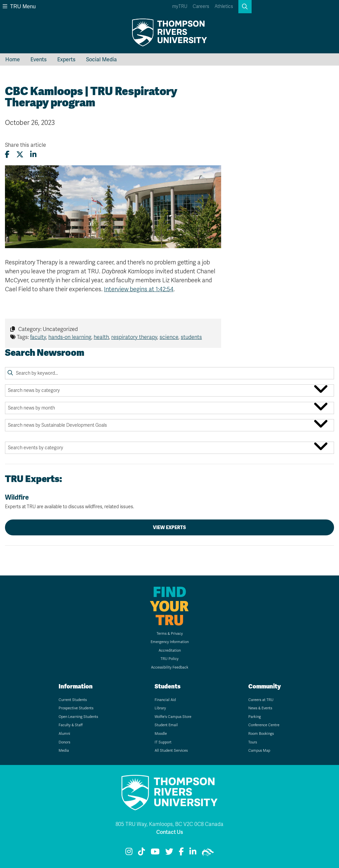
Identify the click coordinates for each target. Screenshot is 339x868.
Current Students (73, 700)
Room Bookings (261, 734)
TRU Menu (19, 6)
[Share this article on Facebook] (7, 155)
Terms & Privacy (170, 634)
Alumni (64, 734)
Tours (253, 742)
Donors (64, 742)
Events (39, 59)
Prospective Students (76, 708)
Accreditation (170, 651)
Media (64, 751)
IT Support (163, 742)
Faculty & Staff (71, 725)
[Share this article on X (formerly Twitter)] (20, 155)
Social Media (101, 59)
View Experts (169, 527)
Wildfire (169, 502)
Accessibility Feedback (170, 667)
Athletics (224, 6)
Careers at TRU (261, 700)
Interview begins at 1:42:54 (139, 289)
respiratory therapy (134, 337)
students (191, 337)
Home (13, 59)
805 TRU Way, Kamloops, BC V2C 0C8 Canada (169, 824)
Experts (66, 59)
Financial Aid (165, 700)
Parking (255, 717)
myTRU (180, 6)
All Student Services (171, 751)
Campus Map (259, 751)
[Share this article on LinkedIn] (33, 155)
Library (160, 708)
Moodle (161, 734)
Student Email (166, 725)
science (169, 337)
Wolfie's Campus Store (173, 717)
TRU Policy (169, 659)
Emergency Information (170, 642)
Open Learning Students (78, 717)
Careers (201, 6)
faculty (38, 337)
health (101, 337)
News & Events (260, 708)
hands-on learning (70, 337)
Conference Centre (264, 725)
